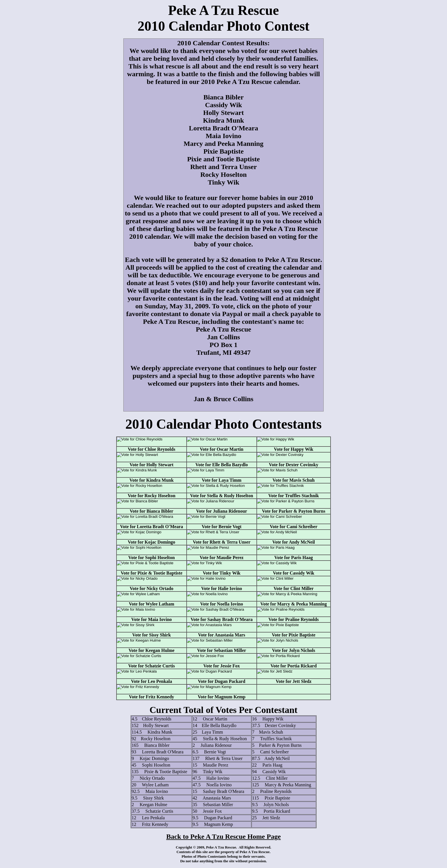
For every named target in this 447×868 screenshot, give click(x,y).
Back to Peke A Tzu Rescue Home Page (223, 836)
